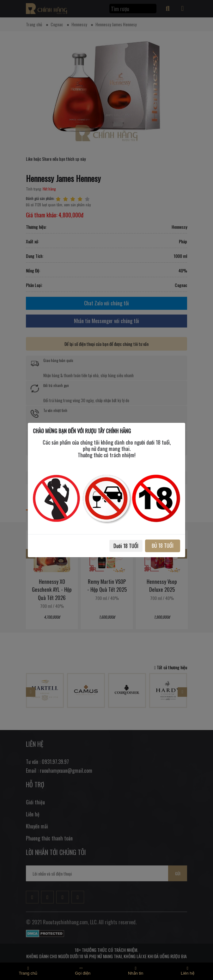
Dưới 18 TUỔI (126, 546)
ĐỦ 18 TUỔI (163, 546)
